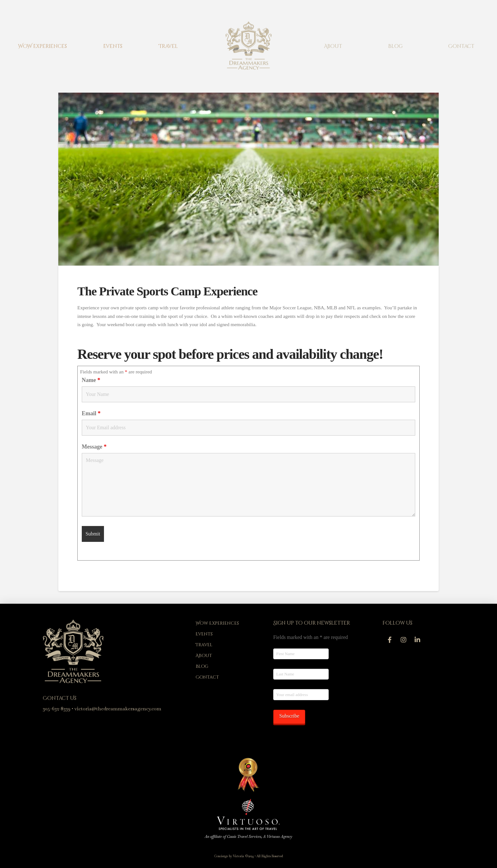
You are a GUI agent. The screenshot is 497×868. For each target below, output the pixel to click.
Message (94, 447)
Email (91, 413)
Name (91, 380)
